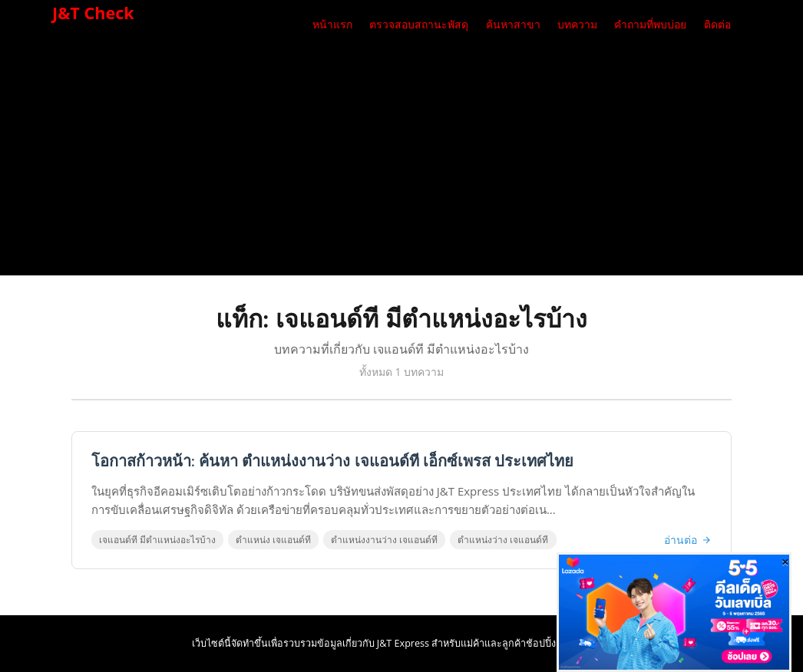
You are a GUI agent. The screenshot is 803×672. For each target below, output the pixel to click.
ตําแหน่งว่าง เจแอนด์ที (503, 540)
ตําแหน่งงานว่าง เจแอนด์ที (384, 540)
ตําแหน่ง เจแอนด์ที (273, 540)
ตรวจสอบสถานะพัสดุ (419, 25)
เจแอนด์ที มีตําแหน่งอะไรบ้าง (157, 540)
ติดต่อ (717, 25)
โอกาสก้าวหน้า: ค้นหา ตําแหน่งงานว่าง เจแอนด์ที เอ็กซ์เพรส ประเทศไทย (332, 461)
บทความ (577, 25)
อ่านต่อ (688, 540)
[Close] (785, 562)
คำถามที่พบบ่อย (650, 25)
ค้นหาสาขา (513, 25)
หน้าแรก (332, 25)
